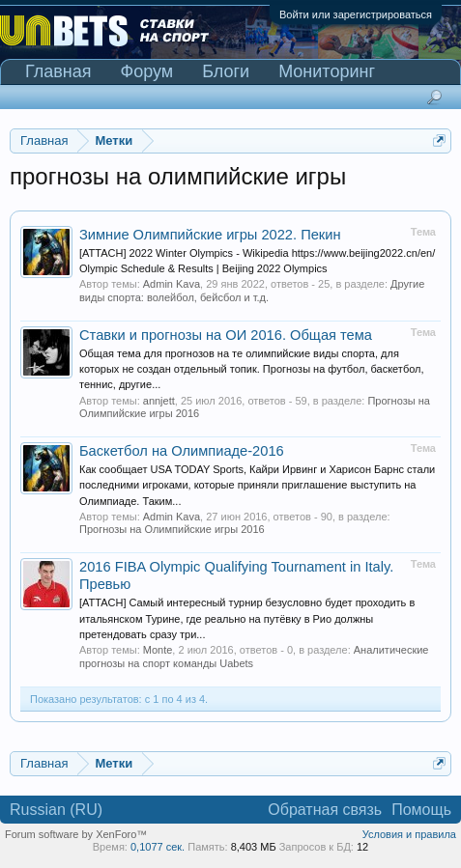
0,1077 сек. (158, 847)
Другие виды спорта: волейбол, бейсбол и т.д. (252, 290)
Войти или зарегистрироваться (356, 14)
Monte (158, 650)
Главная (58, 71)
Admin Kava (172, 284)
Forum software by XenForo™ (76, 834)
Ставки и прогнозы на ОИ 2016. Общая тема (226, 335)
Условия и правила (409, 834)
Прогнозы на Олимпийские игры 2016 (172, 529)
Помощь (421, 810)
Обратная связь (325, 810)
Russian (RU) (56, 810)
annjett (159, 401)
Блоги (226, 71)
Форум (147, 71)
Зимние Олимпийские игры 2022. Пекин (210, 235)
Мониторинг (327, 71)
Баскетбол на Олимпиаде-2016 (182, 451)
